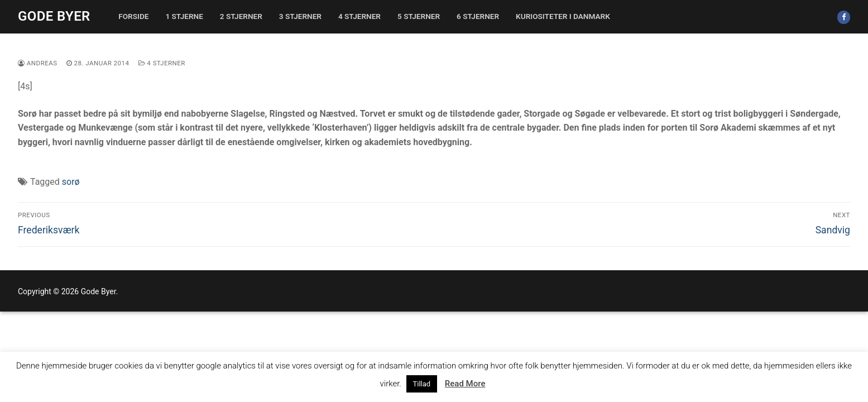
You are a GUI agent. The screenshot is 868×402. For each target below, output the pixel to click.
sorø (71, 182)
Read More (465, 384)
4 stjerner (162, 63)
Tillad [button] (422, 384)
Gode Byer (54, 16)
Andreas (38, 63)
